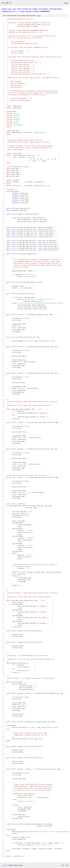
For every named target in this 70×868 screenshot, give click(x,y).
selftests (36, 11)
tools (22, 11)
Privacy (16, 865)
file (38, 16)
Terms (21, 865)
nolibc (35, 9)
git (30, 9)
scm (14, 9)
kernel (4, 9)
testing (28, 11)
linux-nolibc (43, 9)
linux (19, 9)
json (67, 865)
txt (62, 865)
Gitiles (11, 865)
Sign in (66, 3)
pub (10, 9)
